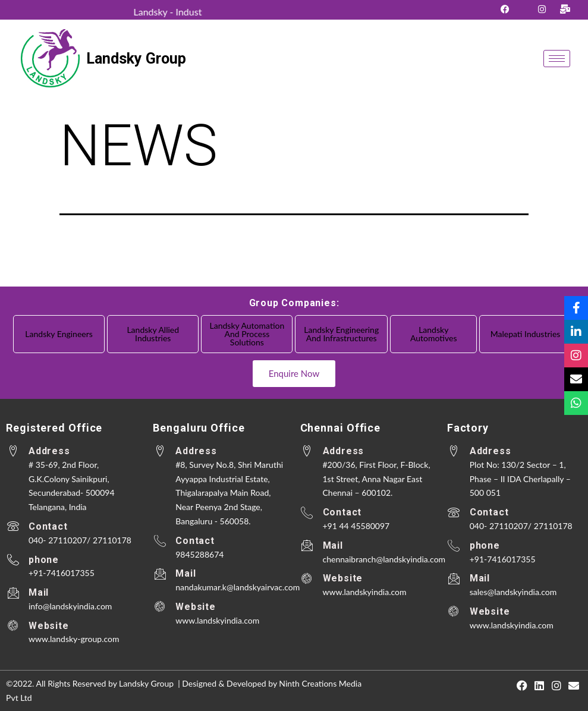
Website (49, 626)
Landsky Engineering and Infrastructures (341, 334)
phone (44, 560)
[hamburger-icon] (557, 59)
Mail (39, 592)
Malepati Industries (526, 334)
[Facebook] (505, 9)
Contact (48, 526)
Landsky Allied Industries (153, 334)
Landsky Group (136, 59)
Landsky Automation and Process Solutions (247, 334)
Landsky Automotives (433, 334)
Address (49, 451)
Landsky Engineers (59, 334)
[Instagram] (542, 9)
